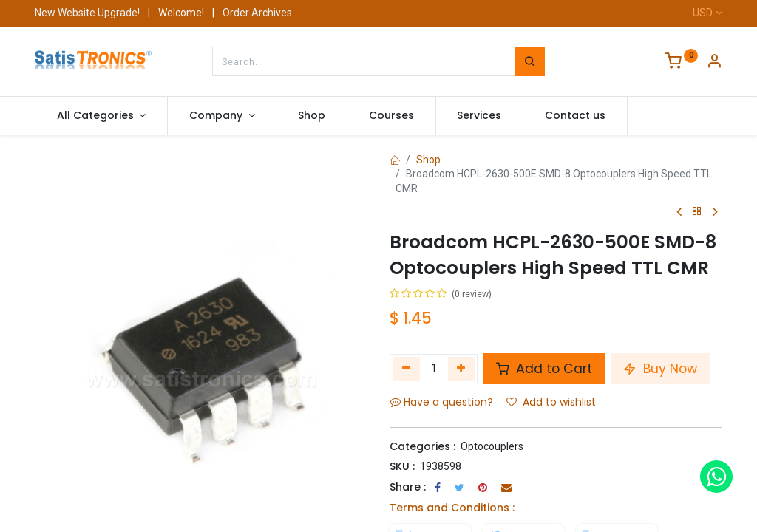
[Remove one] (406, 369)
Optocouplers (492, 446)
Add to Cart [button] (544, 369)
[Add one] (462, 369)
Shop (428, 160)
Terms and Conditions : (452, 508)
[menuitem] (312, 116)
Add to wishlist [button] (551, 402)
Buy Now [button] (660, 369)
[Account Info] (714, 63)
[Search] (530, 61)
